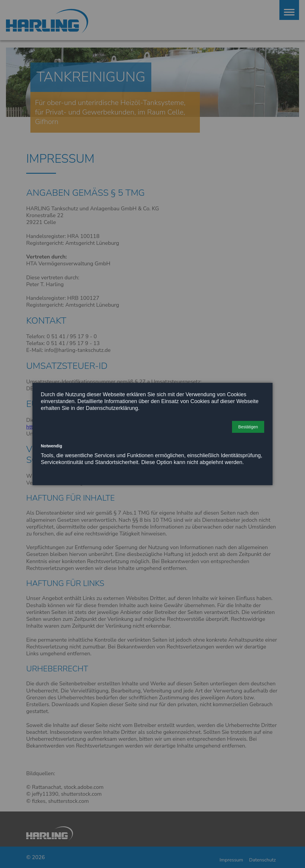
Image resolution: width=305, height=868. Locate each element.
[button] (248, 427)
